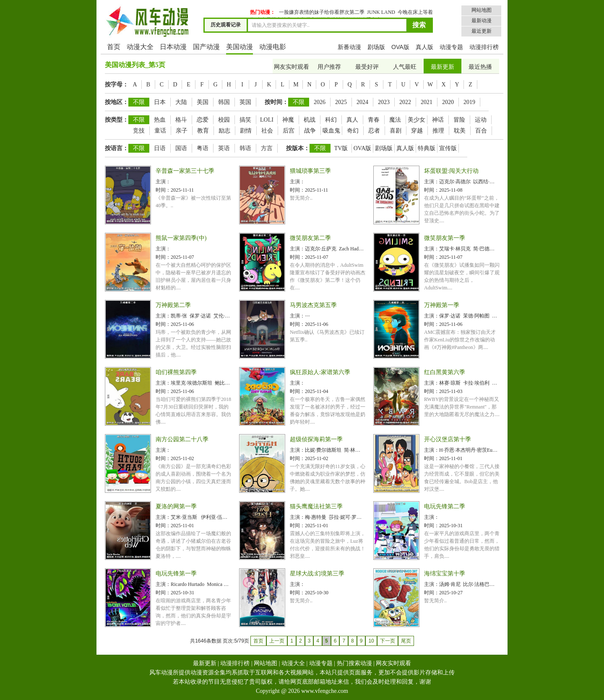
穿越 (417, 131)
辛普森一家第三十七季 (185, 171)
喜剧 (396, 131)
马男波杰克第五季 (313, 305)
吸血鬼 (331, 131)
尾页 (406, 641)
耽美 (460, 131)
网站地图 (482, 10)
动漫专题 (451, 47)
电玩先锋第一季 (176, 574)
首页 (114, 47)
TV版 (341, 148)
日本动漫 (173, 47)
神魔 (288, 120)
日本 (160, 102)
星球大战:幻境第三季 (317, 574)
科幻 (331, 120)
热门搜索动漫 (354, 663)
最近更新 (482, 31)
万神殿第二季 (173, 305)
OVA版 (400, 47)
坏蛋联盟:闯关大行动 (451, 171)
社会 (267, 131)
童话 (160, 131)
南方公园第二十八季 (182, 439)
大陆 (181, 102)
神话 (438, 120)
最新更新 (443, 67)
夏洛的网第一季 (176, 506)
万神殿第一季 (442, 305)
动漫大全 (140, 47)
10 (371, 641)
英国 (245, 102)
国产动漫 (206, 47)
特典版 (427, 148)
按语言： (117, 148)
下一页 (388, 641)
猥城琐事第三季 (310, 171)
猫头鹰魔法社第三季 (316, 506)
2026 (320, 102)
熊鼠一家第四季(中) (181, 238)
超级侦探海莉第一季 (316, 439)
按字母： (117, 85)
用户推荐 (329, 67)
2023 (384, 102)
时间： (163, 190)
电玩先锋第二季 (445, 506)
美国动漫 (240, 47)
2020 (448, 102)
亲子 (182, 131)
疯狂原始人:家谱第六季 (320, 372)
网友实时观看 (292, 67)
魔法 (395, 120)
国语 (181, 148)
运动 (481, 120)
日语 (160, 148)
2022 (405, 102)
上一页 (277, 641)
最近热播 (480, 67)
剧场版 (376, 47)
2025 (341, 102)
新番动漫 (349, 47)
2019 (469, 102)
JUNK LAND (381, 12)
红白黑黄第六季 (445, 372)
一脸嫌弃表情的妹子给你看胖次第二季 (322, 12)
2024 (362, 102)
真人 (352, 120)
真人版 (424, 47)
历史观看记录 (226, 25)
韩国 (224, 102)
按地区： (117, 102)
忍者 (374, 131)
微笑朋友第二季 (310, 238)
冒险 (459, 120)
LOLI (267, 120)
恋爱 (203, 120)
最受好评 (367, 67)
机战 (310, 120)
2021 (427, 102)
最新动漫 (482, 21)
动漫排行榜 (484, 47)
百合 (481, 131)
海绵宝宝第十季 (445, 574)
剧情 (246, 131)
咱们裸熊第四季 (176, 372)
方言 (267, 148)
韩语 (245, 148)
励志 (224, 131)
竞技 (139, 131)
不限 (139, 102)
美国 (203, 102)
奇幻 (353, 131)
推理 (438, 131)
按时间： (276, 102)
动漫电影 (273, 47)
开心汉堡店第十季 (448, 439)
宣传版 (448, 148)
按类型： (117, 120)
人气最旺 (405, 67)
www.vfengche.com (325, 691)
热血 (160, 120)
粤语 (203, 148)
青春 (374, 120)
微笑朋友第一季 (445, 238)
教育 (203, 131)
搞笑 (245, 120)
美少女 (417, 120)
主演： (163, 182)
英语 (224, 148)
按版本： (298, 148)
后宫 (289, 131)
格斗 (181, 120)
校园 (224, 120)
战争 (310, 131)
